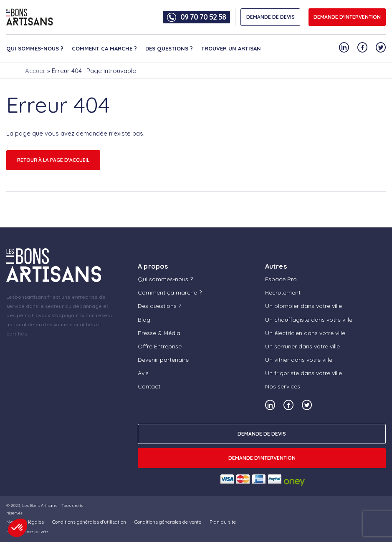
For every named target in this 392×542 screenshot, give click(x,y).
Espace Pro (281, 279)
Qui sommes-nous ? (35, 48)
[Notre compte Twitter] (381, 47)
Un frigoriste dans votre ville (303, 373)
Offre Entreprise (160, 346)
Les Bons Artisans (40, 505)
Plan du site (223, 522)
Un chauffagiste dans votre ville (309, 320)
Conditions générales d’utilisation (89, 522)
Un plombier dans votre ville (303, 306)
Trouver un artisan (231, 48)
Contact (149, 386)
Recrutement (283, 292)
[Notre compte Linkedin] (344, 47)
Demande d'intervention (347, 17)
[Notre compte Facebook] (362, 47)
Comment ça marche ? (104, 48)
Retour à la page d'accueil (53, 160)
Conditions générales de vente (168, 522)
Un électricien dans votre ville (305, 333)
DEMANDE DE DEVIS (271, 17)
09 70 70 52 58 (203, 17)
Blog (144, 320)
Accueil (35, 71)
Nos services (283, 386)
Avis (143, 373)
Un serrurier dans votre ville (302, 346)
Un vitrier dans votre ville (299, 360)
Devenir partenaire (163, 360)
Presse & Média (159, 333)
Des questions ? (169, 48)
